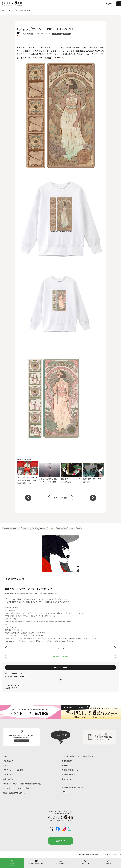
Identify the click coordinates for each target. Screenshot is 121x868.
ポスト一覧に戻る (61, 498)
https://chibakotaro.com (16, 676)
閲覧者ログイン (12, 863)
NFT (65, 792)
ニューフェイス (85, 862)
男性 (72, 529)
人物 (52, 529)
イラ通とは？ (8, 761)
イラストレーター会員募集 (13, 770)
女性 (65, 529)
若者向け (16, 529)
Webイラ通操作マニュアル (14, 793)
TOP (5, 756)
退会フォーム (67, 779)
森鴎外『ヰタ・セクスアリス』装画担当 (72, 473)
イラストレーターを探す (36, 862)
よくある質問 (8, 775)
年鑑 (5, 765)
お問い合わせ (8, 779)
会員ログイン (61, 841)
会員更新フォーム (68, 775)
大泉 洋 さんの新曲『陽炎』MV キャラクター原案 (49, 473)
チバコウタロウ (27, 34)
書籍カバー (43, 529)
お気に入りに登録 (60, 656)
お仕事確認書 (67, 761)
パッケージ (26, 529)
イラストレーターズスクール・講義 (17, 788)
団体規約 (65, 765)
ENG (111, 4)
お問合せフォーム (61, 667)
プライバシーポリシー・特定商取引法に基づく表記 (22, 784)
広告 (35, 529)
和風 (59, 529)
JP (107, 4)
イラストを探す (60, 862)
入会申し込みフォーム (70, 770)
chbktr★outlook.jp (14, 673)
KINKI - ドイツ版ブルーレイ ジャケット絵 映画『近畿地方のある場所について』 (27, 473)
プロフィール (60, 649)
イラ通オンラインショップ (73, 787)
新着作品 (109, 862)
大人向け (6, 529)
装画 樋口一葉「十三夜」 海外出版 (94, 473)
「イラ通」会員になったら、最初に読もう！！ (79, 756)
